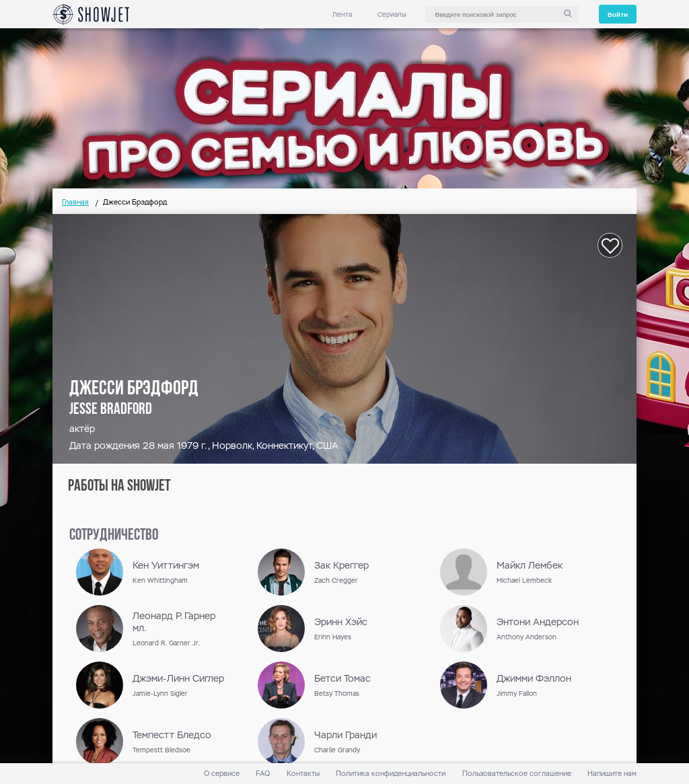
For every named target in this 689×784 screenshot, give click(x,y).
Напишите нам (612, 774)
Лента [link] (342, 14)
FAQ (263, 774)
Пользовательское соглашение (517, 774)
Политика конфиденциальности (391, 774)
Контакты (303, 774)
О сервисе (222, 774)
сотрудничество (114, 536)
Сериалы (392, 14)
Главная (75, 202)
